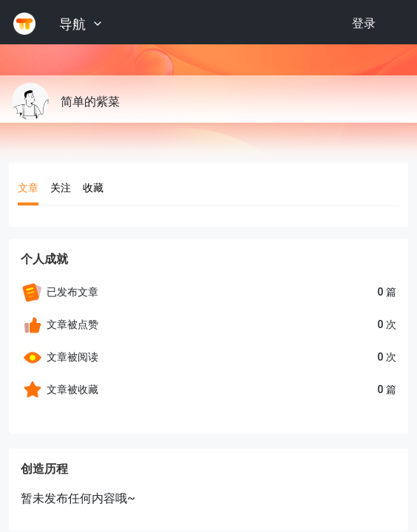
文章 (28, 188)
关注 (61, 188)
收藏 (93, 188)
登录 (364, 23)
